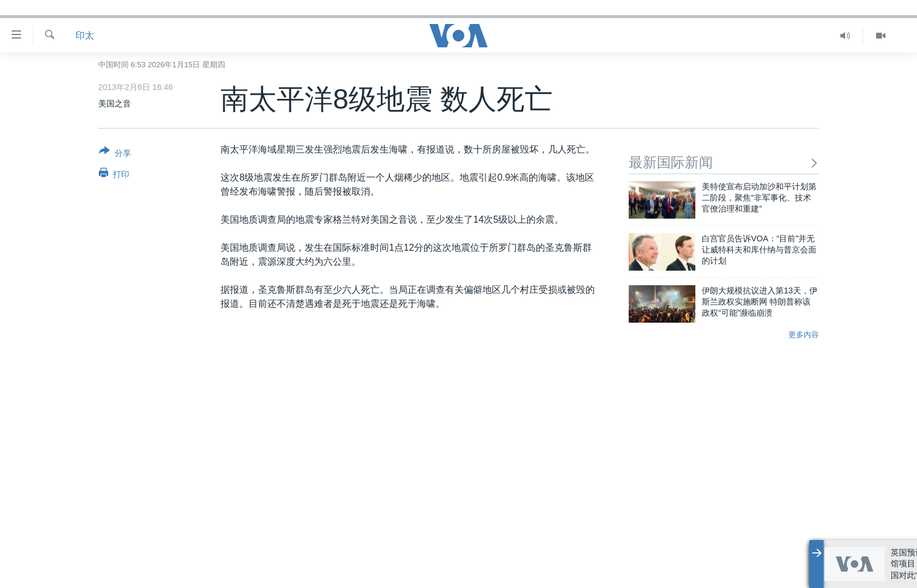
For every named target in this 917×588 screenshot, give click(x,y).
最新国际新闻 (724, 162)
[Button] (115, 154)
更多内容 (804, 335)
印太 (85, 35)
